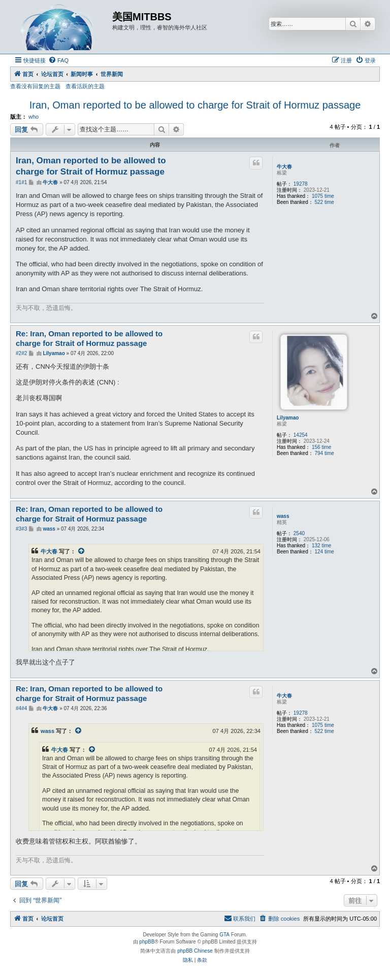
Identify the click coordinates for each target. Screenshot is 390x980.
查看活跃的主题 (85, 86)
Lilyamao (288, 418)
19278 (301, 184)
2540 (299, 533)
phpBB (147, 942)
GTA (224, 935)
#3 (19, 529)
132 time (321, 546)
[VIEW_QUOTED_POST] (82, 551)
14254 (301, 435)
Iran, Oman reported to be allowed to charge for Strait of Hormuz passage (195, 105)
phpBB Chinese (195, 951)
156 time (321, 447)
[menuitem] (58, 60)
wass (283, 516)
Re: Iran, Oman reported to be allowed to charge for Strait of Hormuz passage (89, 338)
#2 (19, 353)
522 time (324, 202)
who (34, 117)
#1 (19, 182)
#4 (19, 708)
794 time (324, 453)
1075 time (323, 196)
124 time (324, 552)
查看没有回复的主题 (35, 86)
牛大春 (284, 167)
